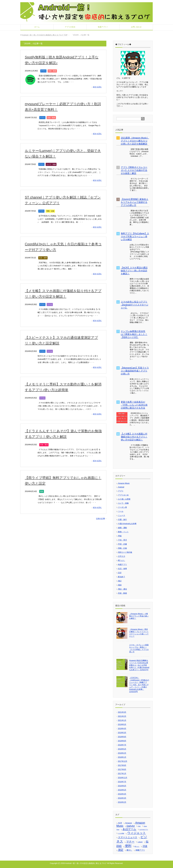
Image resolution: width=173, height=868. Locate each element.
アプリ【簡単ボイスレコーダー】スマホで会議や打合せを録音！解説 (134, 170)
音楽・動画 (52, 71)
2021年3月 (122, 712)
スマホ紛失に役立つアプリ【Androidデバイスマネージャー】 (135, 305)
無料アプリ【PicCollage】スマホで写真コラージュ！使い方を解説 (135, 236)
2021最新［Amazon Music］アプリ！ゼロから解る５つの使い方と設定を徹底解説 (135, 141)
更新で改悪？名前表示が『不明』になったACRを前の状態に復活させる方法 (134, 405)
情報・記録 (50, 211)
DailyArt (131, 826)
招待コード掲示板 (125, 552)
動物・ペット (123, 532)
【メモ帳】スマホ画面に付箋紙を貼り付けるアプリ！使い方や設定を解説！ (134, 437)
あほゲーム (129, 829)
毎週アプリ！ (103, 27)
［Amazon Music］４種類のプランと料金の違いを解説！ (139, 616)
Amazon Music (124, 483)
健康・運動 (122, 528)
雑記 (120, 581)
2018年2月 (122, 753)
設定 (120, 573)
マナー (130, 842)
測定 (121, 850)
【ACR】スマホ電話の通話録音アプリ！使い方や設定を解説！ (134, 271)
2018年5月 (122, 749)
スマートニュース (128, 837)
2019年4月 (122, 729)
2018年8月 (122, 741)
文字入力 (122, 556)
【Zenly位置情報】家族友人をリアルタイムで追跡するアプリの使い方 (135, 202)
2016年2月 (122, 802)
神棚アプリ (140, 850)
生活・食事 (43, 258)
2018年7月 (122, 745)
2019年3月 (122, 733)
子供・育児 (44, 445)
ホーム (37, 27)
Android (121, 487)
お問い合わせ (136, 27)
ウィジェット (137, 833)
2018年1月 (122, 757)
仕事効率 (140, 842)
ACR (120, 823)
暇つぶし (122, 560)
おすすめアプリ (144, 830)
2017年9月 (122, 765)
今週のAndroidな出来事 (127, 524)
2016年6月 (122, 786)
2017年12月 (123, 761)
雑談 (120, 585)
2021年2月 (122, 716)
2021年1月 (122, 720)
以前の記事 (101, 519)
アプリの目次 (70, 27)
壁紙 (42, 491)
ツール (50, 305)
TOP (45, 35)
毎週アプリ (122, 565)
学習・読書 (122, 544)
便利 (128, 846)
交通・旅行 (122, 520)
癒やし (129, 850)
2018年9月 (122, 737)
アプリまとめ (123, 495)
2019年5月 (122, 724)
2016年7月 (122, 782)
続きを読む (97, 87)
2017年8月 (122, 769)
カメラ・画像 (51, 164)
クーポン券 (122, 507)
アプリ (43, 71)
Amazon (129, 823)
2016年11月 (123, 778)
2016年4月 (122, 794)
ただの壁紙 (121, 833)
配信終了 (122, 577)
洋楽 (145, 846)
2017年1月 (122, 774)
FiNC (139, 826)
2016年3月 (122, 798)
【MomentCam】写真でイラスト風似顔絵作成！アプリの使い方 (135, 371)
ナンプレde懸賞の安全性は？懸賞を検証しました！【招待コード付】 (134, 334)
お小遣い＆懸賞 (124, 499)
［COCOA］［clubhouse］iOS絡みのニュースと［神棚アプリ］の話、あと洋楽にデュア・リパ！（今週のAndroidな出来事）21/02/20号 (139, 685)
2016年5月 (122, 790)
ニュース (122, 515)
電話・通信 (122, 589)
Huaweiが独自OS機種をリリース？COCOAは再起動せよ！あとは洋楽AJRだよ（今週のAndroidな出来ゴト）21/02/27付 (139, 665)
